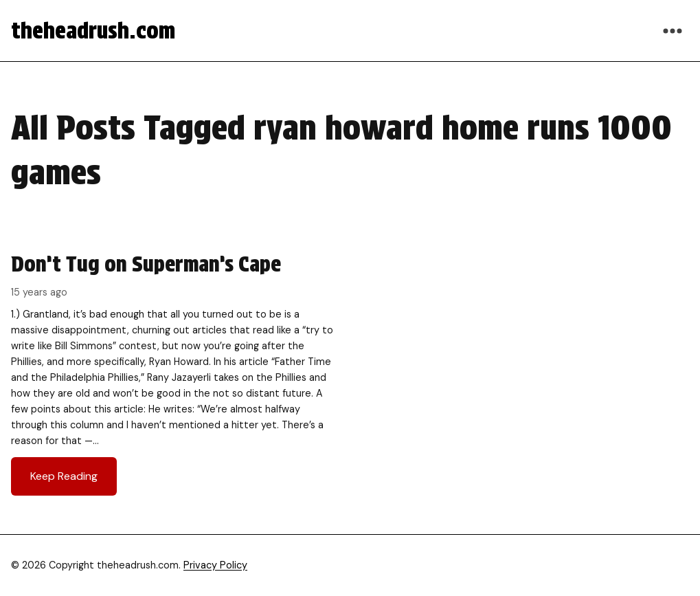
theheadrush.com (93, 31)
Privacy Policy (215, 565)
